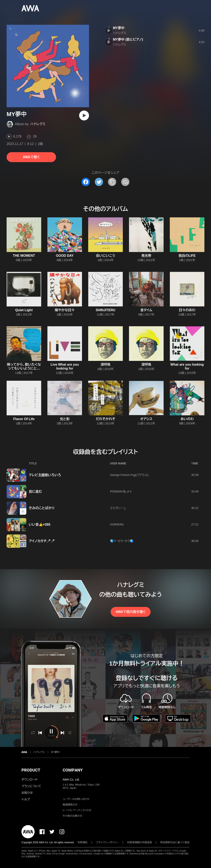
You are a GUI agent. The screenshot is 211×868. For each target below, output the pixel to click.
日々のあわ (187, 310)
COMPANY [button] (73, 770)
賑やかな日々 (65, 310)
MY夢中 (119, 28)
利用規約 (83, 842)
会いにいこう (105, 256)
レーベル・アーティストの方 (77, 810)
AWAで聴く (31, 157)
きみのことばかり (42, 508)
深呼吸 (105, 365)
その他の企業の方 (72, 816)
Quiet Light (24, 310)
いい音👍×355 (40, 525)
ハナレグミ (38, 124)
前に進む (35, 492)
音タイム (146, 310)
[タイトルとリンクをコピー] (112, 182)
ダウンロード (29, 780)
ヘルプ (26, 799)
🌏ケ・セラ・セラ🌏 (122, 541)
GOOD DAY (65, 256)
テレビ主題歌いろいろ (45, 475)
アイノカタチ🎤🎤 (42, 541)
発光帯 (146, 256)
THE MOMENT (24, 256)
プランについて (31, 786)
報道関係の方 (70, 805)
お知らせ (27, 793)
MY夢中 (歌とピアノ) (128, 39)
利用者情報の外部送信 (139, 842)
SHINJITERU (105, 310)
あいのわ (187, 419)
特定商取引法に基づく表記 (175, 842)
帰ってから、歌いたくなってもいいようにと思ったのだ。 (24, 368)
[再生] (84, 115)
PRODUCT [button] (31, 770)
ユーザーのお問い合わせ (76, 799)
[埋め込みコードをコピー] (125, 182)
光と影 (65, 419)
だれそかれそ (106, 419)
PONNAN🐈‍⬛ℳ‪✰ (121, 491)
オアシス (146, 419)
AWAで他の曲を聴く (131, 612)
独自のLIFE (187, 256)
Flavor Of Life (24, 419)
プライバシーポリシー (107, 842)
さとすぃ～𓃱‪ (118, 508)
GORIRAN (117, 524)
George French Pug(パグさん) (129, 475)
